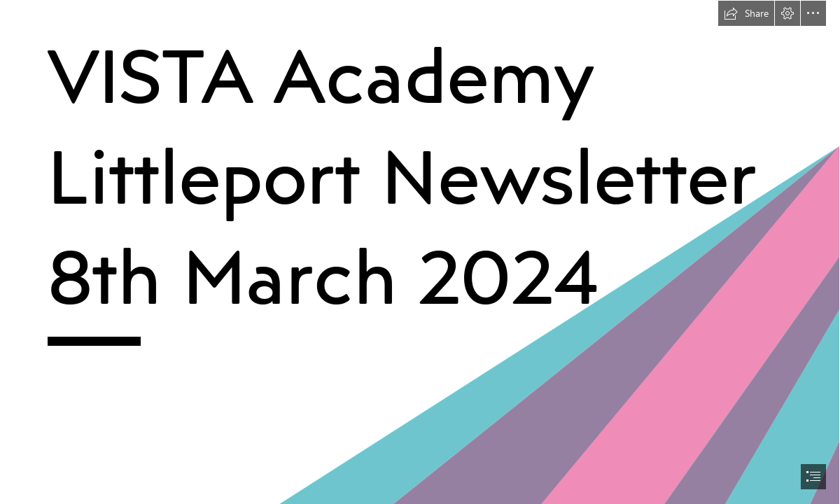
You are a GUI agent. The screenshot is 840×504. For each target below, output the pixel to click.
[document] (420, 252)
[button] (746, 13)
